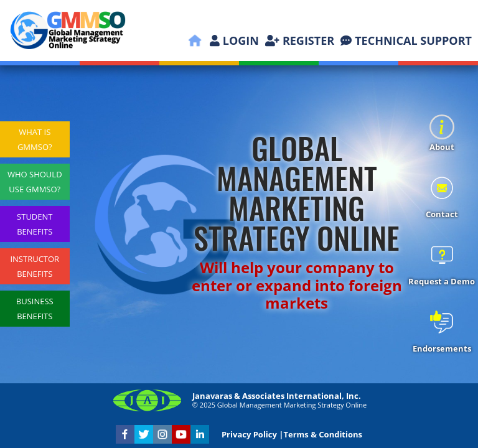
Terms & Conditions (323, 434)
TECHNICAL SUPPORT (406, 40)
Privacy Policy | (253, 434)
